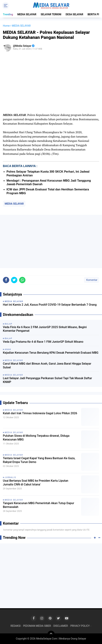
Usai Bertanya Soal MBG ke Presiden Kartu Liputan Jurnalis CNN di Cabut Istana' (36, 483)
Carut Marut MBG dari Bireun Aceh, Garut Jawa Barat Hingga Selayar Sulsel (47, 366)
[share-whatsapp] (22, 280)
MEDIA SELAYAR (27, 14)
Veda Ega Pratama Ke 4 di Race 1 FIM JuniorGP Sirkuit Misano (43, 342)
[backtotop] (51, 634)
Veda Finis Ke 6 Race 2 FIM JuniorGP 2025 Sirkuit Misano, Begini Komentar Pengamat (45, 329)
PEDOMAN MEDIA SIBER (37, 626)
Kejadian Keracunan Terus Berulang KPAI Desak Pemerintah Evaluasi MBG (51, 353)
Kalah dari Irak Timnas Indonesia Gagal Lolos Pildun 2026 (40, 413)
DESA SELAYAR (74, 14)
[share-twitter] (14, 280)
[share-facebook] (6, 280)
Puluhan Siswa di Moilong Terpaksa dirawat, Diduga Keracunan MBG (36, 438)
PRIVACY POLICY (80, 626)
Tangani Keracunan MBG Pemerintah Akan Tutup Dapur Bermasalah (39, 505)
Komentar (92, 280)
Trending (8, 14)
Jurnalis (10, 477)
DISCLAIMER (61, 626)
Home (6, 26)
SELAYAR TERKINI (51, 14)
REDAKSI (16, 626)
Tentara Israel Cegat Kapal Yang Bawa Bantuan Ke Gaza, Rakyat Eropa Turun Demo (39, 460)
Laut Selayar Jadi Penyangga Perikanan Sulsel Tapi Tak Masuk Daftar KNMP (47, 380)
